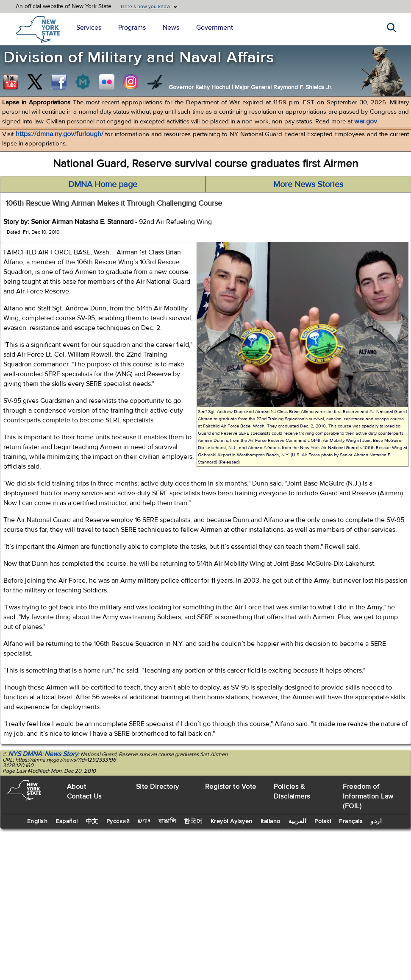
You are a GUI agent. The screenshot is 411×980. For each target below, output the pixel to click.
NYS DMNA (25, 754)
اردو (376, 821)
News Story (61, 754)
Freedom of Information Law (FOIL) (368, 796)
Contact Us (84, 796)
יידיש (144, 821)
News (171, 28)
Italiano (271, 821)
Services (89, 28)
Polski (323, 821)
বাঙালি (167, 821)
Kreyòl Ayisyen (232, 821)
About (77, 787)
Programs (132, 28)
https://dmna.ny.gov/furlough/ (60, 134)
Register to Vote (231, 787)
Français (351, 821)
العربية (298, 821)
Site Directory (158, 787)
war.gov (366, 121)
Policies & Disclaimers (292, 792)
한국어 (193, 821)
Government (215, 28)
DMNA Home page (103, 184)
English (37, 821)
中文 (92, 821)
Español (67, 821)
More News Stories (308, 184)
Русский (118, 821)
